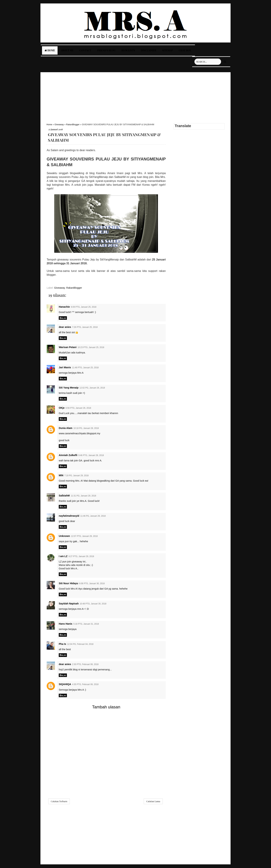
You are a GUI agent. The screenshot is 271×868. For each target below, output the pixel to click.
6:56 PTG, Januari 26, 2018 (78, 408)
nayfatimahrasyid (69, 516)
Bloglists (128, 50)
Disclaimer (148, 50)
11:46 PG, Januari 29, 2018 (93, 516)
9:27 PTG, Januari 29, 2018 (81, 556)
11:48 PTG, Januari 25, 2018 (85, 368)
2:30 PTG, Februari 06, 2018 (85, 664)
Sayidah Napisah (69, 604)
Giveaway (59, 125)
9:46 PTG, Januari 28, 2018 (91, 455)
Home (50, 50)
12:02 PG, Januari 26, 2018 (92, 388)
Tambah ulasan (106, 707)
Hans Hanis (66, 624)
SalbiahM (64, 496)
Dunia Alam (66, 428)
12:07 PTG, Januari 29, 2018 (84, 536)
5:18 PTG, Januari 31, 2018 (86, 624)
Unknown (64, 536)
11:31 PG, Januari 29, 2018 (83, 496)
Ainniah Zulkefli (68, 455)
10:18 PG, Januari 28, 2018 (86, 428)
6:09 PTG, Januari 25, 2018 (84, 307)
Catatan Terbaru (59, 801)
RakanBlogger (73, 125)
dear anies (65, 327)
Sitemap (168, 50)
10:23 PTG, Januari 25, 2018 (91, 347)
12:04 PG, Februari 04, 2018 (80, 644)
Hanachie (64, 307)
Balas (63, 318)
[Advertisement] (135, 96)
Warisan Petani (68, 347)
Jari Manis (65, 367)
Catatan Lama (153, 801)
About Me (67, 50)
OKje (62, 408)
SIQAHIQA (65, 684)
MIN (61, 475)
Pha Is (62, 644)
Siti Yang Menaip (69, 388)
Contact (85, 50)
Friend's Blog (106, 50)
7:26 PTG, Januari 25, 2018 (85, 327)
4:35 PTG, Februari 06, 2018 (85, 684)
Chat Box (185, 50)
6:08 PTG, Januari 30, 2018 (92, 584)
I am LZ (63, 556)
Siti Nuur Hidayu (68, 583)
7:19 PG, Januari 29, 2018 (76, 476)
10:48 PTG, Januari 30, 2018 (93, 604)
